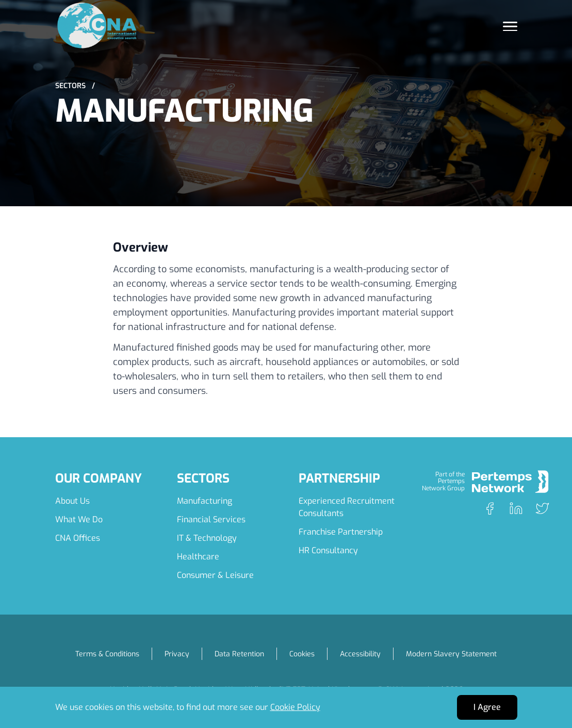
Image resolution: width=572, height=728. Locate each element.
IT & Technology (207, 538)
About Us (72, 501)
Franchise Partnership (341, 532)
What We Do (79, 519)
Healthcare (198, 557)
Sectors (75, 86)
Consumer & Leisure (215, 575)
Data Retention (239, 654)
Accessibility (360, 654)
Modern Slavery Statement (451, 654)
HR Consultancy (328, 550)
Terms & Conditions (107, 654)
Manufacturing (205, 501)
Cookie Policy (295, 707)
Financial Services (211, 519)
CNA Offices (78, 538)
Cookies (302, 654)
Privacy (177, 654)
